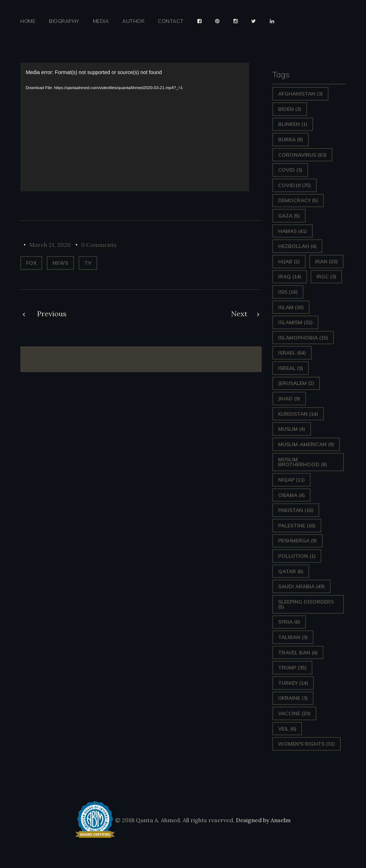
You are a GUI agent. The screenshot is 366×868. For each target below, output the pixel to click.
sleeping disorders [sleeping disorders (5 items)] (306, 604)
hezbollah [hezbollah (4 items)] (297, 246)
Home (28, 21)
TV (88, 263)
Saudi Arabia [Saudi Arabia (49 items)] (301, 586)
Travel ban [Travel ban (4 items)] (298, 653)
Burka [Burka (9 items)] (291, 140)
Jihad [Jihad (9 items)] (289, 399)
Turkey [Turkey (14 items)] (293, 683)
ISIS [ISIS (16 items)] (288, 292)
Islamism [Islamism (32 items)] (295, 322)
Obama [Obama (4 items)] (291, 495)
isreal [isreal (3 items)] (291, 368)
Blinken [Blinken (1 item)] (293, 124)
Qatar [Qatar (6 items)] (291, 571)
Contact (171, 21)
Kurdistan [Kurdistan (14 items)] (298, 414)
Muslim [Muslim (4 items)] (292, 429)
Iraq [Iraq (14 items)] (290, 277)
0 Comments (99, 245)
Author (133, 21)
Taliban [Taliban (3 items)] (293, 637)
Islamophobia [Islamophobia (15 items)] (303, 338)
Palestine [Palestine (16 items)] (297, 526)
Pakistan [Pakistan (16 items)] (296, 510)
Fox (31, 263)
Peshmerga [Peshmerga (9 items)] (298, 541)
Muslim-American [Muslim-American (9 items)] (306, 444)
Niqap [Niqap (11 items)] (291, 480)
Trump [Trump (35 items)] (292, 668)
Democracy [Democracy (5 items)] (298, 200)
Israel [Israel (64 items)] (292, 353)
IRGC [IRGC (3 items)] (326, 277)
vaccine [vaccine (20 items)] (294, 713)
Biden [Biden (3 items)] (290, 109)
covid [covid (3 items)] (290, 170)
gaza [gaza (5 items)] (289, 216)
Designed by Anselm (263, 820)
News (60, 263)
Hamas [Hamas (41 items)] (293, 231)
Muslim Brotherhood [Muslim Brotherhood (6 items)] (303, 462)
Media (101, 21)
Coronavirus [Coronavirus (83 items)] (302, 155)
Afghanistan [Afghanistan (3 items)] (300, 94)
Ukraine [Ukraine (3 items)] (293, 698)
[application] (135, 127)
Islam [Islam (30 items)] (291, 307)
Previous (52, 314)
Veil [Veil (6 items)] (287, 729)
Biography (64, 21)
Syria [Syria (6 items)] (289, 622)
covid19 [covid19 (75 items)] (295, 185)
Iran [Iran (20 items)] (326, 262)
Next (239, 314)
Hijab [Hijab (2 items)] (289, 262)
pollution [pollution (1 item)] (297, 556)
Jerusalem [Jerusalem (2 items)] (296, 383)
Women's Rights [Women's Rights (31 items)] (306, 744)
